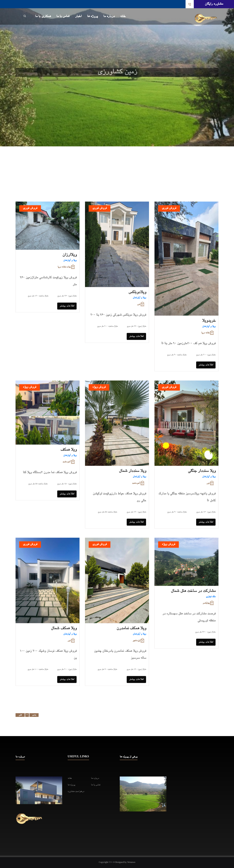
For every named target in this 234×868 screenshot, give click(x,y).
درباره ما (109, 16)
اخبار (78, 16)
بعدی (34, 715)
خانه (123, 16)
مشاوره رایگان (214, 4)
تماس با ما (63, 16)
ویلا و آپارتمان (70, 263)
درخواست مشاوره (76, 792)
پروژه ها (92, 16)
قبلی (20, 715)
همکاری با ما (43, 16)
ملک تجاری (211, 599)
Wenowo (131, 863)
